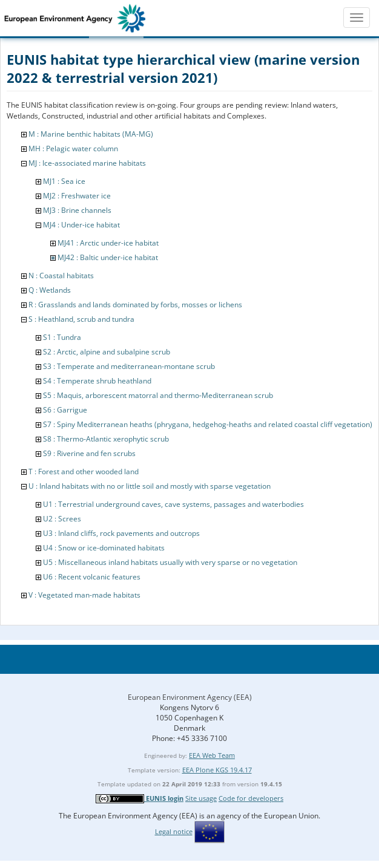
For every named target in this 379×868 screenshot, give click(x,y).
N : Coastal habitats (61, 276)
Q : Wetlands (50, 290)
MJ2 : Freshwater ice (77, 196)
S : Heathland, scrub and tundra (81, 319)
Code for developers (251, 798)
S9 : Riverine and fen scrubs (89, 453)
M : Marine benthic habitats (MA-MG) (91, 134)
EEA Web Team (212, 755)
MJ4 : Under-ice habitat (81, 225)
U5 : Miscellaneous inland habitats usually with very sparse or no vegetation (170, 562)
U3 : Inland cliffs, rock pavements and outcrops (121, 533)
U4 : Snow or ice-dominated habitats (104, 548)
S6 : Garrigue (65, 410)
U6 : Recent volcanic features (92, 577)
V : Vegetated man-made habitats (84, 595)
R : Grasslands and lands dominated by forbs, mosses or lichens (135, 305)
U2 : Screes (62, 519)
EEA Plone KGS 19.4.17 (217, 770)
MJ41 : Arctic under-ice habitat (108, 243)
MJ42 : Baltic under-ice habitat (108, 257)
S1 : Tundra (62, 337)
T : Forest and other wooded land (84, 472)
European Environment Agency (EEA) (190, 697)
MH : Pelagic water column (73, 148)
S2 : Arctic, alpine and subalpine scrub (107, 352)
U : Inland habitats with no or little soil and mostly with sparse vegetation (150, 486)
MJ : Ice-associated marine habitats (87, 163)
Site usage (201, 798)
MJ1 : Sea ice (64, 181)
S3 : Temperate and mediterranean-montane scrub (129, 366)
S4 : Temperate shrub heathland (97, 381)
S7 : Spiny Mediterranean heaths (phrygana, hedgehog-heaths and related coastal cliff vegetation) (208, 424)
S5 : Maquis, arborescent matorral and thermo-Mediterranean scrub (158, 395)
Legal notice (174, 831)
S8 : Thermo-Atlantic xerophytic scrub (106, 439)
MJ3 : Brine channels (77, 210)
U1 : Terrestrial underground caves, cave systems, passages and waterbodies (173, 504)
